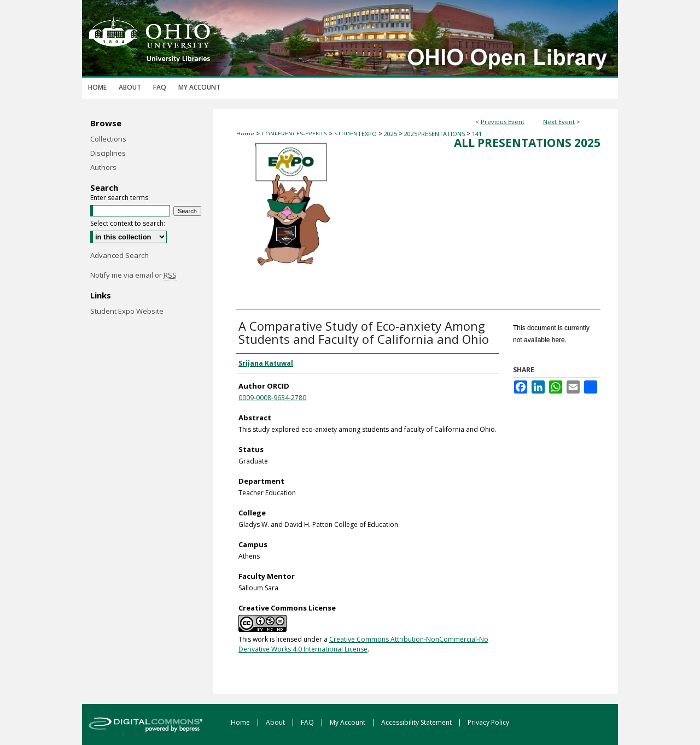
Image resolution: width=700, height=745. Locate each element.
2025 (391, 134)
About (276, 722)
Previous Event (503, 122)
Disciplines (108, 153)
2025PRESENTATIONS (435, 134)
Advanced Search (119, 255)
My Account (348, 722)
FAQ (308, 722)
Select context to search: (128, 223)
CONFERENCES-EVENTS (295, 134)
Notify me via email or (133, 275)
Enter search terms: (120, 198)
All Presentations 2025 (527, 143)
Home (245, 134)
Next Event (559, 122)
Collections (108, 139)
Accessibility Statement (417, 722)
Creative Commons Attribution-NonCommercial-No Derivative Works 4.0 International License (363, 644)
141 (477, 134)
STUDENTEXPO (356, 134)
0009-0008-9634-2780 (272, 398)
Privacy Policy (488, 722)
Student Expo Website (127, 311)
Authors (103, 167)
